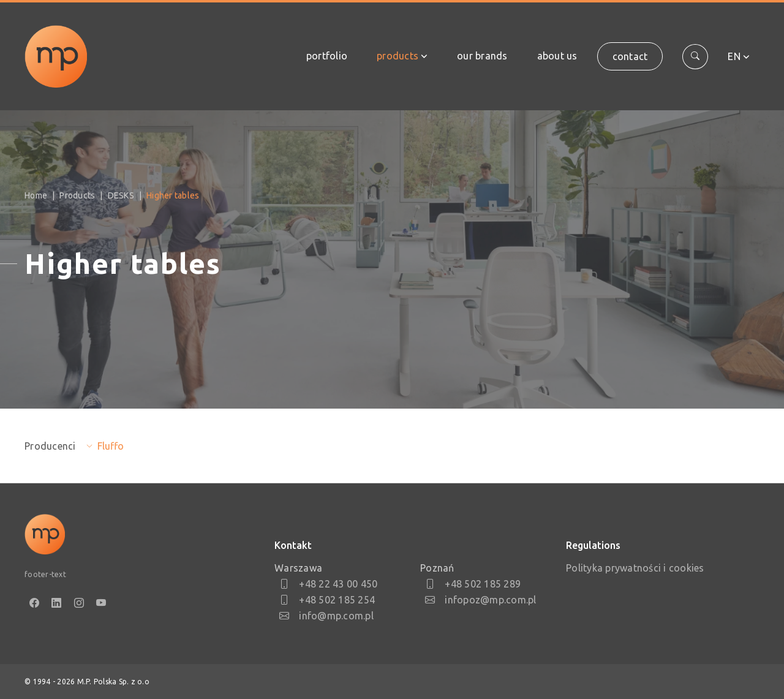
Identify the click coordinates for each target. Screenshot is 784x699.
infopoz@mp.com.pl (481, 600)
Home (36, 195)
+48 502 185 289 (473, 584)
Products (398, 56)
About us (557, 56)
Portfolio (327, 56)
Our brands (482, 56)
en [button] (734, 56)
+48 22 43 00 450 (328, 584)
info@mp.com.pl (326, 616)
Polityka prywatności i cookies (635, 568)
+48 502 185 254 (327, 600)
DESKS (121, 195)
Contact (630, 56)
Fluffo (111, 446)
